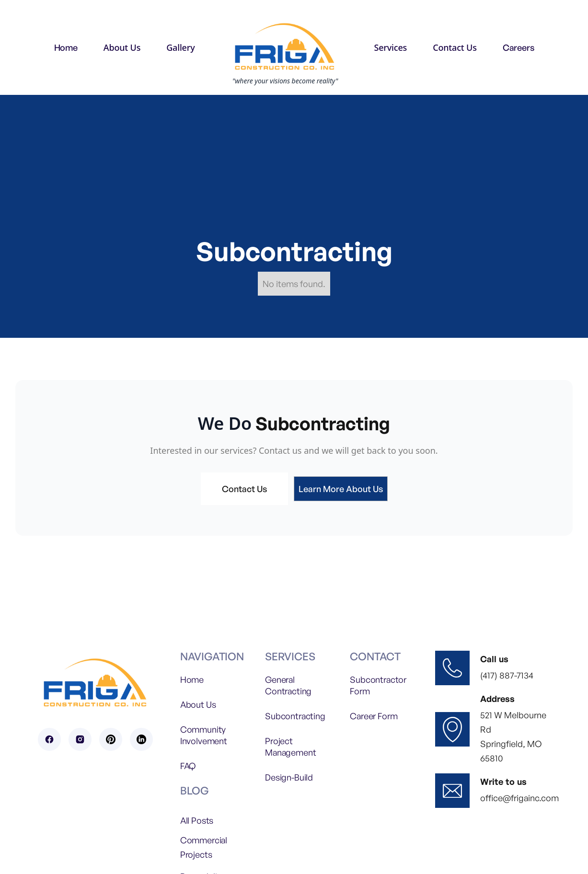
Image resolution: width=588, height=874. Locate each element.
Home (66, 47)
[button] (122, 47)
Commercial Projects (204, 847)
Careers (519, 47)
